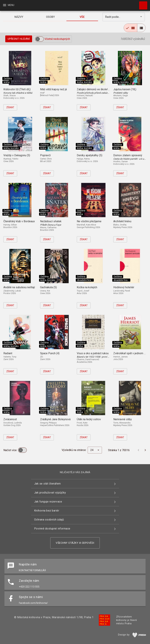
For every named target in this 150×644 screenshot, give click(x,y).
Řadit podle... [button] (113, 17)
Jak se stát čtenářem (47, 484)
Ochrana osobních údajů (49, 520)
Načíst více (10, 450)
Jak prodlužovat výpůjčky (50, 493)
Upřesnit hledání (19, 39)
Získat (10, 107)
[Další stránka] (145, 450)
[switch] (39, 39)
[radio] (130, 28)
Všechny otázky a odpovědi (75, 543)
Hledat (142, 4)
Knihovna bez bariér (47, 511)
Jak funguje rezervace (48, 502)
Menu (8, 5)
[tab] (19, 17)
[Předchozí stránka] (138, 450)
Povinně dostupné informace (52, 529)
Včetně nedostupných (57, 39)
